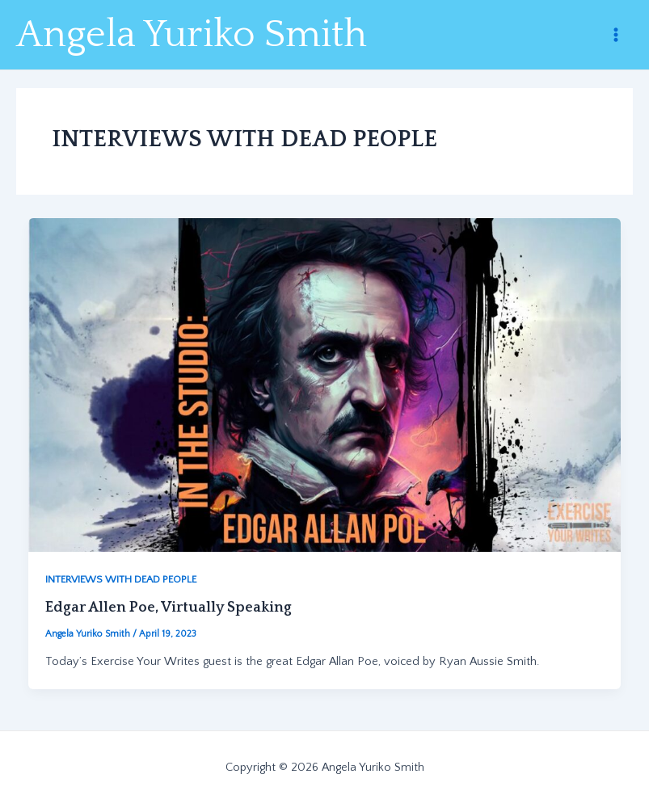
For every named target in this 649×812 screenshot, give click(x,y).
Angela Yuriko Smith (192, 35)
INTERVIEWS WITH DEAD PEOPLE (121, 579)
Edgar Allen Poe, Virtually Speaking (169, 608)
